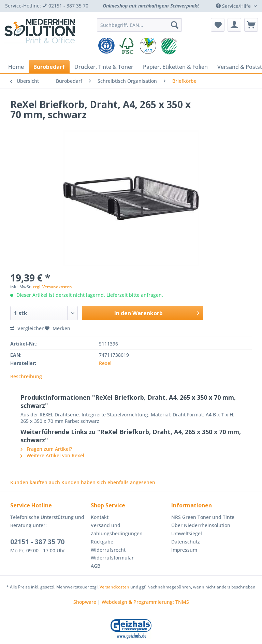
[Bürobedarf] (49, 67)
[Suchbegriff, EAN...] (140, 25)
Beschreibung (26, 376)
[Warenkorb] (251, 25)
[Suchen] (175, 25)
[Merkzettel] (218, 25)
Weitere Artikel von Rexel (52, 455)
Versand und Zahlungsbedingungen (117, 529)
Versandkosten (114, 587)
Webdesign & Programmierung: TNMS (145, 602)
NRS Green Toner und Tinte (203, 517)
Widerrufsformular (112, 558)
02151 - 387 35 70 (37, 542)
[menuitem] (140, 28)
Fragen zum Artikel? (46, 449)
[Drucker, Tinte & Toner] (104, 67)
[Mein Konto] (234, 25)
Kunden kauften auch (35, 482)
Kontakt (100, 517)
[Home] (16, 67)
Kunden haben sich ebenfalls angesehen (108, 482)
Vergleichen (27, 328)
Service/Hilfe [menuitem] (234, 6)
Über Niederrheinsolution (201, 525)
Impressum (184, 550)
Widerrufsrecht (108, 550)
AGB (96, 566)
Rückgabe (102, 542)
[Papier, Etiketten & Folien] (175, 67)
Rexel (105, 363)
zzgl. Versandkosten (52, 287)
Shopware (85, 602)
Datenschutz (186, 542)
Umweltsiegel (187, 533)
